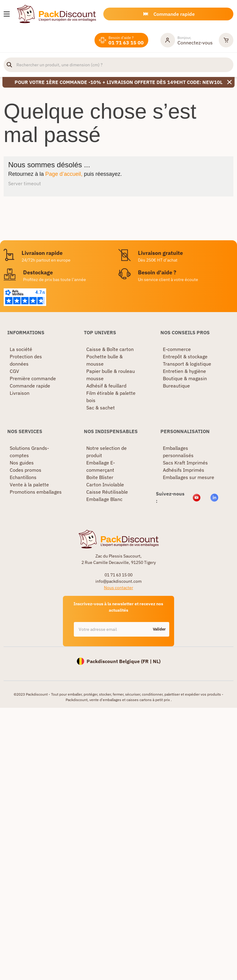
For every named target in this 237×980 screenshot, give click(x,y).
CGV (14, 371)
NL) (157, 661)
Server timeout (25, 183)
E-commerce (177, 349)
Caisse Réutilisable (107, 492)
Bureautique (176, 386)
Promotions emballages (36, 492)
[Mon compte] (187, 40)
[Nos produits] (7, 14)
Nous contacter (118, 588)
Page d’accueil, (64, 174)
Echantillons (23, 477)
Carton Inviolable (105, 485)
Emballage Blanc (104, 499)
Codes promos (26, 470)
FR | (148, 661)
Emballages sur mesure (189, 477)
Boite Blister (100, 477)
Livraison (20, 393)
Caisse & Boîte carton (110, 349)
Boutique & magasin (185, 378)
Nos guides (22, 463)
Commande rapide (30, 386)
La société (21, 349)
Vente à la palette (29, 485)
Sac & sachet (101, 408)
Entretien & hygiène (184, 371)
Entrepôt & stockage (185, 356)
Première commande (33, 378)
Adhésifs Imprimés (184, 470)
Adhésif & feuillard (106, 386)
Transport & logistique (187, 364)
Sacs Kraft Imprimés (185, 463)
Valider (159, 629)
